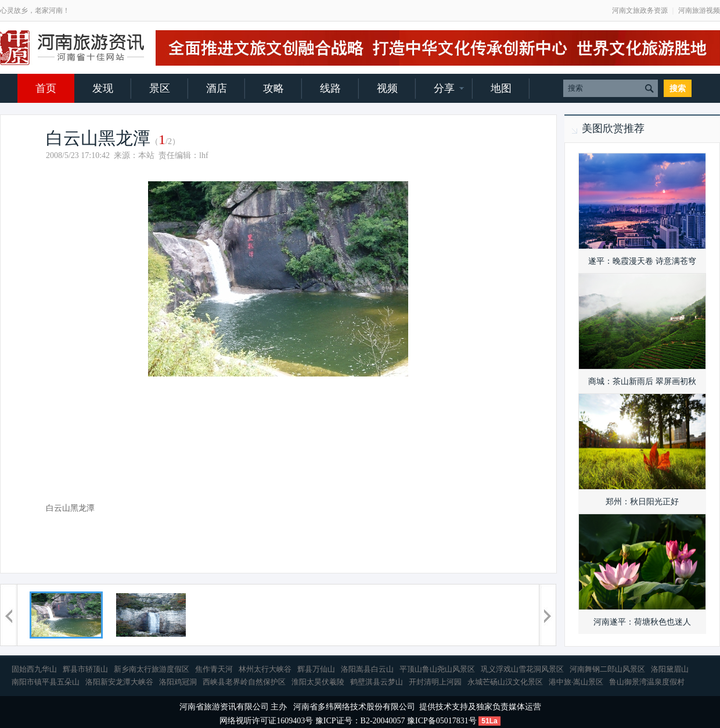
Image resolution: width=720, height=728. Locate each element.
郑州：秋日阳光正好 (642, 502)
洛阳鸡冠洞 (178, 682)
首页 (46, 88)
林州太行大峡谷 (265, 669)
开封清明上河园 (435, 682)
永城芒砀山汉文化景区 (505, 682)
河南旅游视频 (699, 10)
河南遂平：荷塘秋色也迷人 (642, 622)
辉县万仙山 (316, 669)
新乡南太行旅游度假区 (152, 669)
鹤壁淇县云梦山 (377, 682)
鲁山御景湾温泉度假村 (647, 682)
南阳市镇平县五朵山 (46, 682)
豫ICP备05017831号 (442, 721)
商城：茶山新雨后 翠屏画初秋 (642, 381)
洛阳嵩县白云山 (367, 669)
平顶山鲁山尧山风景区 (437, 669)
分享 (444, 88)
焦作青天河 (214, 669)
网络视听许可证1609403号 (266, 721)
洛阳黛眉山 (670, 669)
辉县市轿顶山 (85, 669)
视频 (387, 88)
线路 (330, 88)
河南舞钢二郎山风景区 (607, 669)
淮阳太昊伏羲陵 (318, 682)
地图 (501, 88)
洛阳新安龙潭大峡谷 (119, 682)
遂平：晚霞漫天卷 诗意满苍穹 (642, 261)
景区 (160, 88)
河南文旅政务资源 (640, 10)
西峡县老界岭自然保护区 (244, 682)
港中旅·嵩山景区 (576, 682)
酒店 (217, 88)
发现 (103, 88)
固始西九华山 (34, 669)
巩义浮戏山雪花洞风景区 (522, 669)
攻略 (273, 88)
